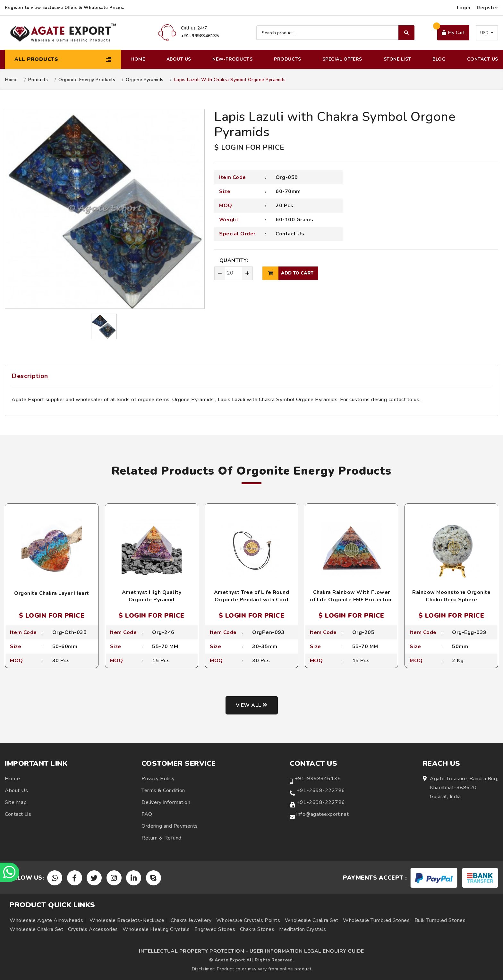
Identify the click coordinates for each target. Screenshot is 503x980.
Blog (439, 59)
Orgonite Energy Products (87, 80)
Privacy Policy (158, 779)
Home (138, 59)
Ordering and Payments (170, 826)
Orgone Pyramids (145, 80)
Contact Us (483, 59)
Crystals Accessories (93, 929)
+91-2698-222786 (321, 790)
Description (30, 376)
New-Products (232, 59)
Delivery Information (166, 802)
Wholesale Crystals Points (248, 920)
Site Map (16, 802)
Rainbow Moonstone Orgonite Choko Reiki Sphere (451, 596)
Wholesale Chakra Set (312, 920)
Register (487, 8)
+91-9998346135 (318, 779)
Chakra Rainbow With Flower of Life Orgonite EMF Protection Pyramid (351, 600)
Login (464, 8)
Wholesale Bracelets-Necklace (127, 920)
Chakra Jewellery (191, 920)
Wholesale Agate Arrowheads (46, 920)
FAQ (147, 814)
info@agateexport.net (323, 814)
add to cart (288, 273)
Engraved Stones (215, 929)
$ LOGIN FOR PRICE (249, 148)
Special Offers (342, 59)
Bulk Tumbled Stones (440, 920)
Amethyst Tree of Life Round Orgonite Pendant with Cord (252, 596)
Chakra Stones (257, 929)
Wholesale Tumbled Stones (376, 920)
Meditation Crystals (303, 929)
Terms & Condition (163, 790)
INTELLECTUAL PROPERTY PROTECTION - (193, 951)
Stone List (397, 59)
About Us (179, 59)
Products (287, 59)
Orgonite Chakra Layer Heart (52, 593)
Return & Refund (162, 838)
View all (252, 705)
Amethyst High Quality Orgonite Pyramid (152, 596)
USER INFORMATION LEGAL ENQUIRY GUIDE (307, 951)
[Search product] (335, 33)
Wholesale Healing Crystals (156, 929)
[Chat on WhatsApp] (10, 872)
